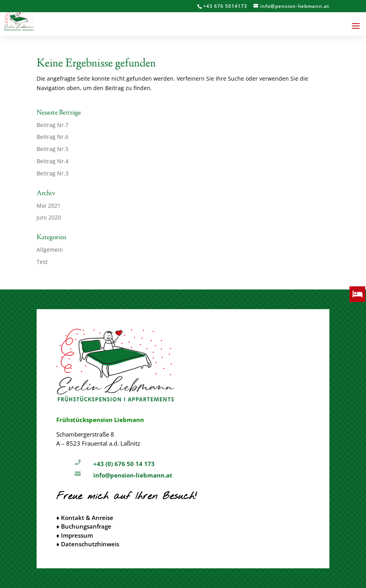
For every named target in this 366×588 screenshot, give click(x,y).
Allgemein (50, 250)
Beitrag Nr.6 (53, 137)
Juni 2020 (49, 217)
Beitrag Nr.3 (53, 173)
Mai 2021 (49, 206)
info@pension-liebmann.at (133, 475)
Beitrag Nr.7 (53, 125)
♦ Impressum (75, 535)
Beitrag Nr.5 (53, 149)
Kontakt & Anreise (87, 518)
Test (42, 262)
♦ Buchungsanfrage (84, 526)
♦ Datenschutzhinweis (88, 544)
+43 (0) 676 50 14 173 (124, 464)
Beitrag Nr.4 (53, 161)
